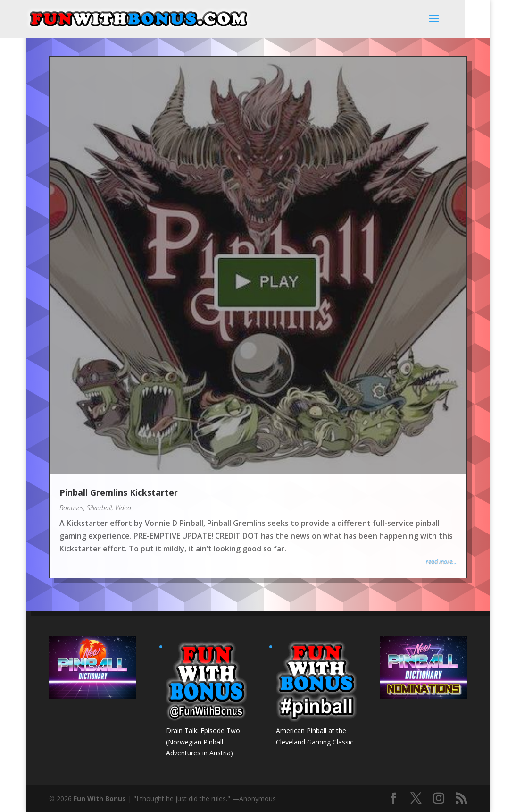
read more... (441, 562)
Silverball (99, 508)
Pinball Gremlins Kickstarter (119, 492)
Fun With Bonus (100, 799)
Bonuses (71, 508)
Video (123, 508)
